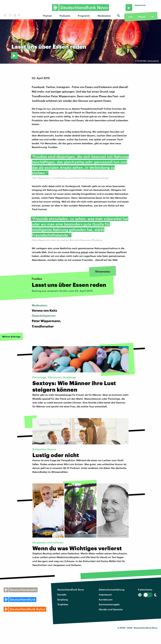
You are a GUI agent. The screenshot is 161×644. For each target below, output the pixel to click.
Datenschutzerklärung (112, 589)
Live (130, 17)
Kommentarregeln (109, 604)
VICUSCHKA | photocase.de (148, 61)
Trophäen (63, 604)
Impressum (105, 594)
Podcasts (65, 16)
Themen (47, 16)
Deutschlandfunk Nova (71, 589)
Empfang (63, 599)
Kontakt (62, 594)
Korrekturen (106, 599)
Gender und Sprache (111, 609)
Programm (84, 16)
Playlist (142, 17)
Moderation (104, 16)
